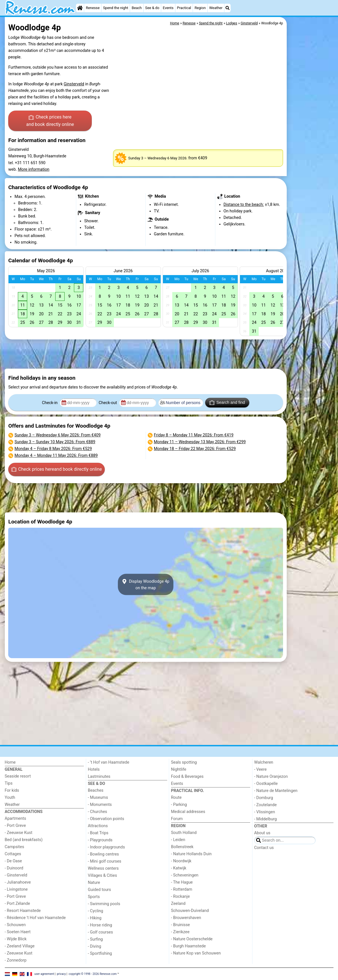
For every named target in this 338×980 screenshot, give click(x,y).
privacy (61, 974)
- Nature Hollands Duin (191, 854)
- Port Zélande (17, 904)
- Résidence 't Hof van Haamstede (35, 918)
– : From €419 (194, 435)
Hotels (94, 769)
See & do (152, 8)
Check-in (50, 403)
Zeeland (178, 904)
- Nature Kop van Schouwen (196, 953)
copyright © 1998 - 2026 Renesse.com (93, 974)
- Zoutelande (265, 805)
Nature (94, 883)
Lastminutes (99, 777)
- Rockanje (180, 896)
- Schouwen (15, 925)
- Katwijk (179, 868)
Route (176, 798)
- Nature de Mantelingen (276, 791)
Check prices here (50, 121)
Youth (10, 798)
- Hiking (95, 918)
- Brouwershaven (186, 918)
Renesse (93, 8)
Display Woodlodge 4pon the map (145, 584)
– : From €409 (58, 435)
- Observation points (106, 819)
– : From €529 (53, 449)
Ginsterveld (74, 84)
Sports (94, 897)
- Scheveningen (185, 875)
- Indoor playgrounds (106, 847)
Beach (137, 8)
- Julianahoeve (18, 882)
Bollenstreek (182, 847)
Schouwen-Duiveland (190, 911)
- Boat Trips (98, 833)
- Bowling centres (103, 854)
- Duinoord (14, 868)
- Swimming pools (104, 904)
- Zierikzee (180, 932)
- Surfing (95, 939)
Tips (9, 783)
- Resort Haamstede (23, 911)
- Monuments (100, 805)
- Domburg (264, 798)
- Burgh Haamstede (189, 946)
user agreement (44, 974)
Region (200, 8)
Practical (184, 8)
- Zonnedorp (16, 960)
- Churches (97, 812)
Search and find (227, 403)
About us (262, 833)
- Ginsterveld (16, 875)
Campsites (15, 847)
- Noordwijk (181, 861)
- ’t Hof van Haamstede (109, 762)
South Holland (184, 833)
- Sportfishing (100, 953)
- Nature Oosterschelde (192, 939)
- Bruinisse (181, 925)
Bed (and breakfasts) (24, 840)
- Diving (94, 946)
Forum (177, 819)
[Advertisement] (311, 147)
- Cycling (95, 911)
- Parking (179, 805)
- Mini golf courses (105, 861)
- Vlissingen (265, 812)
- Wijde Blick (16, 939)
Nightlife (179, 769)
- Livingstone (16, 889)
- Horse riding (100, 925)
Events (168, 8)
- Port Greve (15, 826)
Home (10, 762)
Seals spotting (184, 762)
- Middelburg (265, 819)
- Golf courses (100, 932)
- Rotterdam (182, 889)
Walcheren (264, 762)
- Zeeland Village (20, 946)
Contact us (264, 848)
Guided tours (99, 890)
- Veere (260, 769)
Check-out (108, 403)
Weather (216, 8)
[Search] (228, 8)
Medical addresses (188, 812)
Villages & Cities (102, 876)
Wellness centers (103, 868)
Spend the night (116, 8)
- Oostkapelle (266, 784)
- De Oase (13, 861)
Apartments (16, 819)
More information (34, 169)
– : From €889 (55, 442)
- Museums (98, 798)
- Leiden (178, 840)
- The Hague (182, 882)
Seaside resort (18, 776)
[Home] (80, 8)
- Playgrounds (100, 840)
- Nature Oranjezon (271, 777)
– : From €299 (200, 442)
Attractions (98, 826)
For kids (12, 790)
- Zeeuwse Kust (19, 833)
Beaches (96, 790)
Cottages (13, 854)
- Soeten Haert (18, 932)
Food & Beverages (187, 777)
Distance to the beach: (244, 205)
